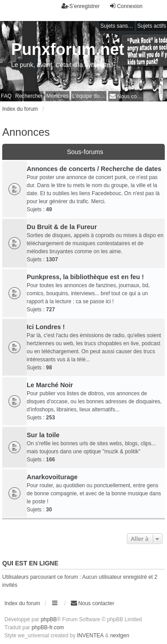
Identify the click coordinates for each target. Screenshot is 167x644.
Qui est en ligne (30, 563)
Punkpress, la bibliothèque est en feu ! (85, 277)
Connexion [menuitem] (126, 6)
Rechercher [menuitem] (29, 96)
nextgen (120, 636)
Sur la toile (43, 435)
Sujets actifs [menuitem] (152, 26)
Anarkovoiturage (52, 477)
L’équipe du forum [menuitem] (89, 96)
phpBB (49, 619)
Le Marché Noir (50, 385)
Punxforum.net (68, 49)
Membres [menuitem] (57, 96)
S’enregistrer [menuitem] (81, 6)
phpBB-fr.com (48, 627)
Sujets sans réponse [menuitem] (117, 26)
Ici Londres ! (46, 327)
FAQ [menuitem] (6, 96)
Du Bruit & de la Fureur (62, 227)
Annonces (26, 132)
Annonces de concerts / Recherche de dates (94, 169)
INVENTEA (90, 636)
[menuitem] (126, 96)
